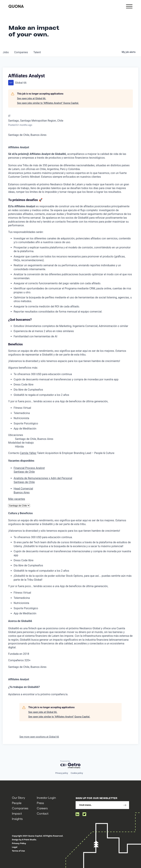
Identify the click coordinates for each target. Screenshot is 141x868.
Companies (20, 808)
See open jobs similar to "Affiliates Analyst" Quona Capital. (48, 103)
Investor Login (46, 798)
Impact (17, 813)
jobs (6, 52)
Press (40, 803)
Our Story (18, 798)
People (17, 803)
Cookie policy (77, 773)
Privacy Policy (19, 843)
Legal (15, 847)
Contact (43, 813)
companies (21, 52)
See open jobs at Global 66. (32, 98)
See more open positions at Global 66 (39, 737)
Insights (17, 819)
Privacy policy (62, 773)
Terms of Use (18, 851)
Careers (42, 808)
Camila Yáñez (28, 453)
